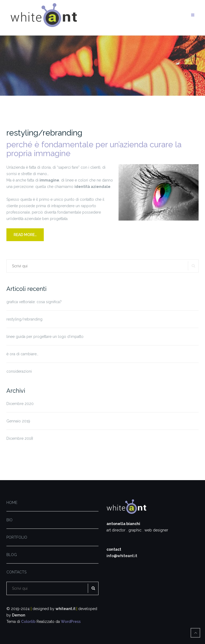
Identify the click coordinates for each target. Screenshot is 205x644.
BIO (9, 520)
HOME (12, 503)
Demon (19, 615)
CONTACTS (16, 572)
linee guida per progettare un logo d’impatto (45, 337)
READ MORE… (25, 235)
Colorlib (28, 622)
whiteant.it (66, 609)
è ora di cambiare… (22, 354)
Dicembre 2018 (20, 438)
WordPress (71, 622)
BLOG (12, 555)
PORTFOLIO (17, 537)
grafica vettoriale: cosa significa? (34, 302)
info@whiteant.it (122, 556)
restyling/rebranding (44, 133)
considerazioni (19, 371)
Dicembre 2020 (20, 404)
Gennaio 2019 (18, 421)
